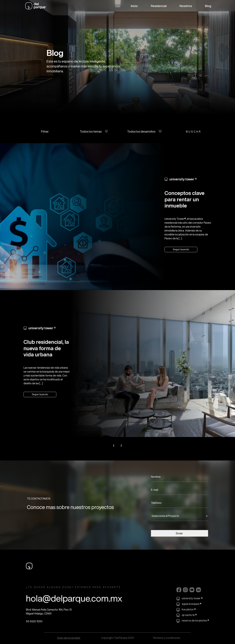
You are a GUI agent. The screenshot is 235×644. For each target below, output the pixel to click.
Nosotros (186, 6)
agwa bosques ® (189, 604)
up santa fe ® (187, 615)
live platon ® (186, 610)
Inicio (134, 6)
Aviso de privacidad (69, 638)
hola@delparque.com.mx (74, 598)
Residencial (159, 6)
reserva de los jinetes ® (193, 621)
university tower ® (190, 599)
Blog (208, 6)
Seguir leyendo (181, 249)
